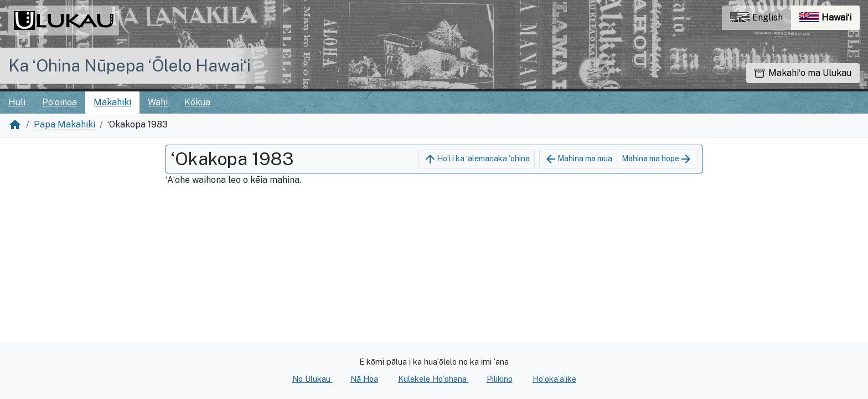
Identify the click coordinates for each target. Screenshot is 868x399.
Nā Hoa (364, 379)
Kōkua (197, 102)
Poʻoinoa (60, 102)
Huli (17, 102)
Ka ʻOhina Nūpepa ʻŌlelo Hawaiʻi (130, 65)
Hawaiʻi (830, 20)
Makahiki (112, 102)
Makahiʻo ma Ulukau (803, 73)
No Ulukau (312, 379)
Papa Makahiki (64, 124)
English (756, 17)
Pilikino (500, 379)
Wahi (158, 102)
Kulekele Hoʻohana (433, 379)
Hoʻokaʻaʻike (554, 379)
